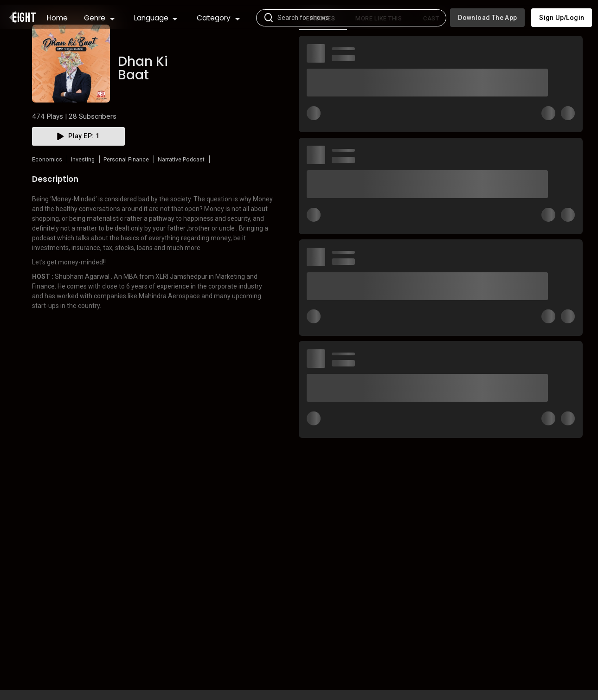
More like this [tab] (379, 50)
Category (218, 13)
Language (156, 13)
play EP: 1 (78, 167)
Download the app (487, 13)
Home (57, 13)
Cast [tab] (431, 50)
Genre (99, 13)
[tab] (323, 50)
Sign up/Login (562, 13)
